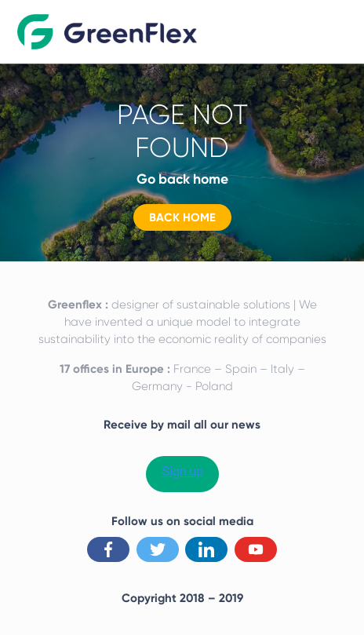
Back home (182, 217)
